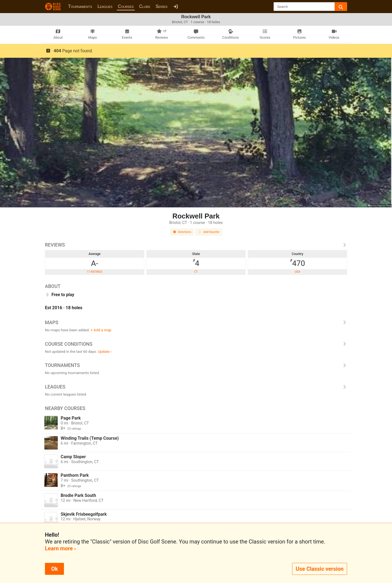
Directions (182, 232)
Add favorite (209, 232)
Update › (105, 351)
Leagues (105, 6)
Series (161, 6)
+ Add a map (101, 330)
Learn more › (60, 548)
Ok (54, 569)
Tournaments (80, 6)
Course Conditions (196, 344)
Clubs (145, 6)
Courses (126, 6)
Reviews (196, 245)
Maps (196, 323)
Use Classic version (320, 569)
